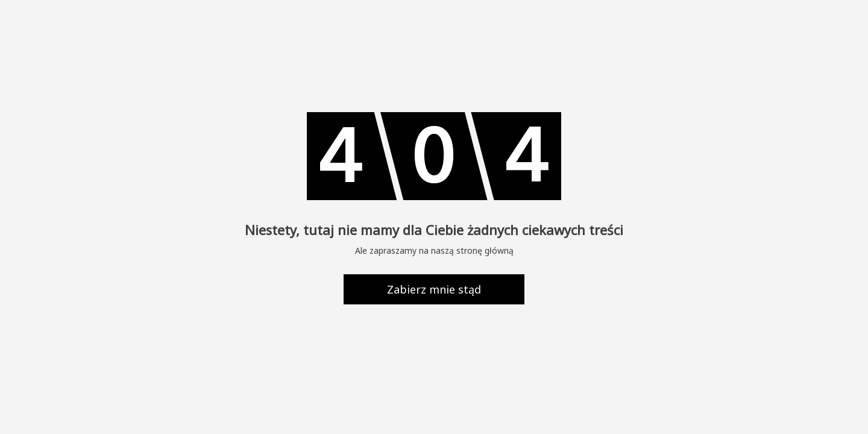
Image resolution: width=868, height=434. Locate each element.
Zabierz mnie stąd (434, 289)
